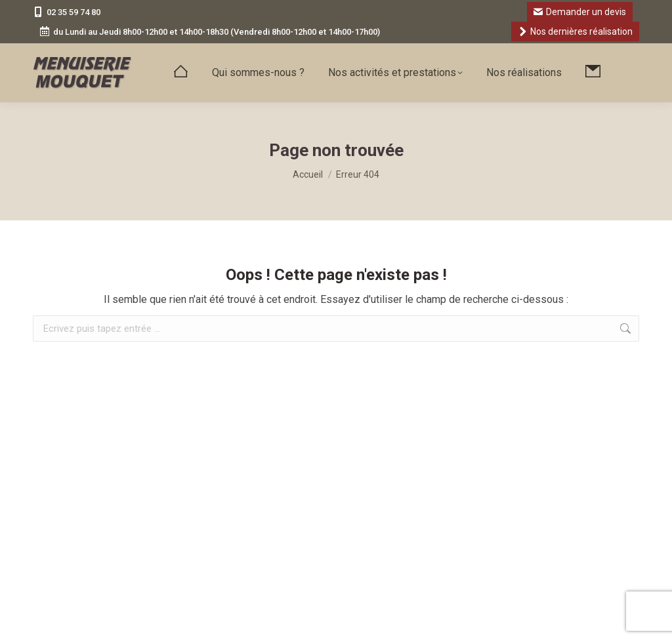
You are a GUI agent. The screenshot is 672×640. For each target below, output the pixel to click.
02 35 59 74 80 (67, 12)
